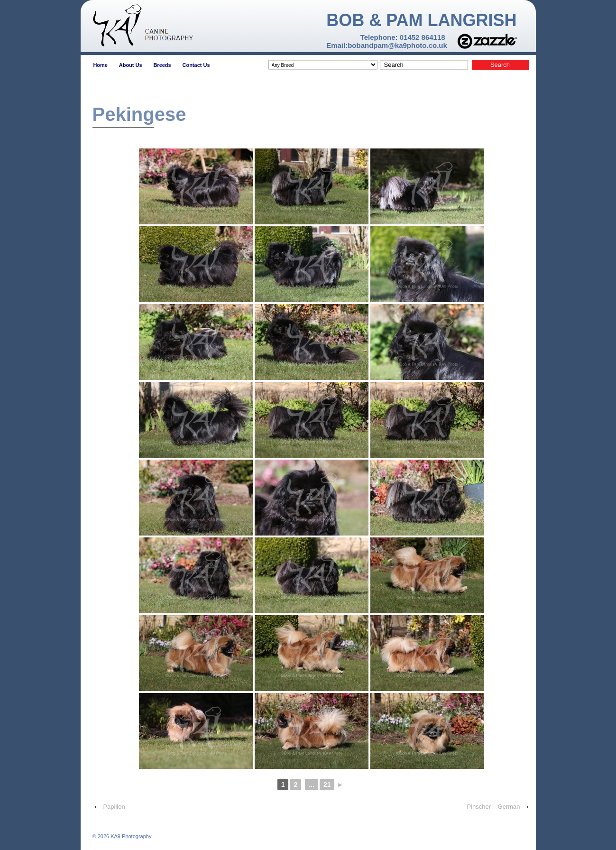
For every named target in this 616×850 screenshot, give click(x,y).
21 (327, 785)
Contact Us (196, 65)
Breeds (162, 65)
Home (100, 65)
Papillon (114, 807)
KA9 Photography (130, 836)
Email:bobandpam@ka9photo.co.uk (387, 45)
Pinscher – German (494, 807)
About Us (131, 65)
